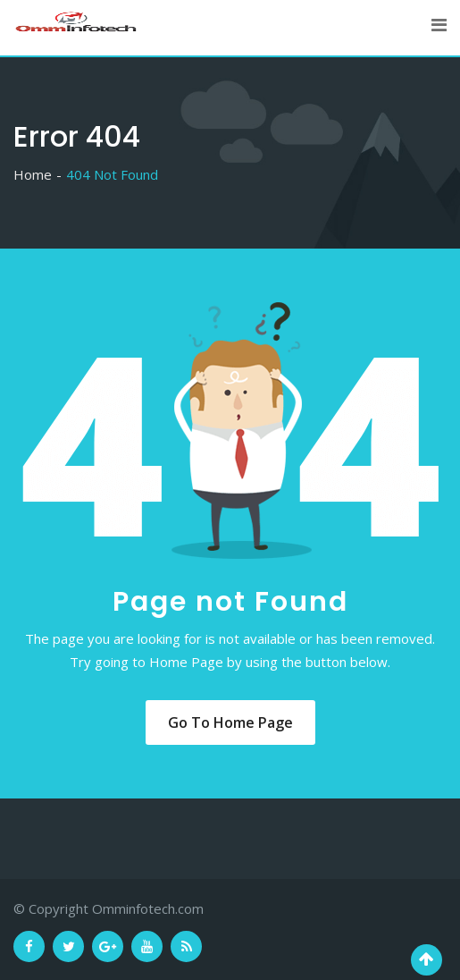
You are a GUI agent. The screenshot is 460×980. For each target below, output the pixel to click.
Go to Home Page (230, 722)
